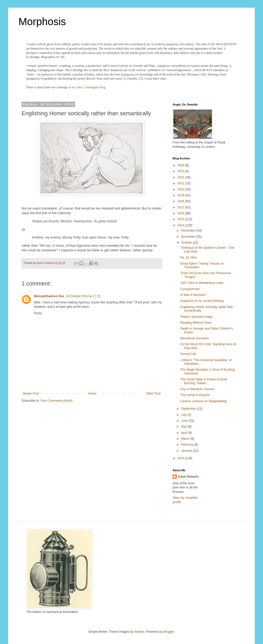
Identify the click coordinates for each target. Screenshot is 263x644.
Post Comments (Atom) (56, 401)
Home (92, 393)
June (185, 421)
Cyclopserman (190, 289)
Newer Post (31, 393)
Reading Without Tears (196, 323)
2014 (181, 225)
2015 (181, 219)
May (184, 427)
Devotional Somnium (195, 338)
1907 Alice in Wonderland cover (202, 283)
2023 (181, 171)
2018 (181, 201)
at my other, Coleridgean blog (87, 87)
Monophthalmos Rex (49, 296)
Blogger (169, 632)
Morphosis (42, 22)
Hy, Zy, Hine (189, 257)
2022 (181, 177)
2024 (181, 165)
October (187, 243)
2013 (181, 458)
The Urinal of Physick (195, 395)
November (189, 237)
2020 (181, 189)
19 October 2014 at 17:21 (83, 296)
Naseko (139, 632)
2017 (181, 207)
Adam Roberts (188, 477)
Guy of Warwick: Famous (198, 389)
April (185, 433)
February (188, 445)
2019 (181, 195)
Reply (38, 313)
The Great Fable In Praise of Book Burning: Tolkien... (204, 381)
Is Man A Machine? (193, 295)
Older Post (153, 393)
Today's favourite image (196, 317)
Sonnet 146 (188, 354)
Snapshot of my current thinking (202, 301)
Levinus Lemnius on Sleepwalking (204, 401)
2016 (181, 213)
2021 (181, 183)
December (189, 230)
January (187, 451)
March (186, 439)
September (189, 409)
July (184, 415)
